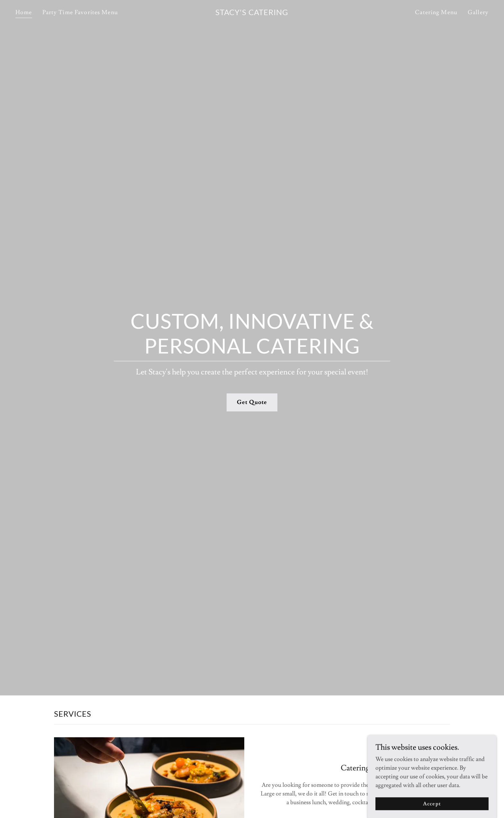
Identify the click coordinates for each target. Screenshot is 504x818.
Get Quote (252, 402)
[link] (252, 13)
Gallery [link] (478, 12)
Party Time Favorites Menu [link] (80, 12)
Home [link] (24, 12)
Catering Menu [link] (436, 12)
